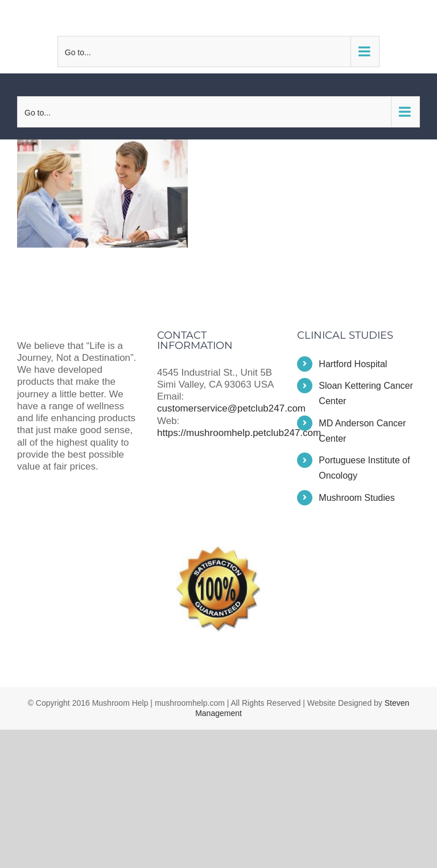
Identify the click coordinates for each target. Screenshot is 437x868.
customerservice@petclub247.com (218, 18)
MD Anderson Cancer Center (362, 431)
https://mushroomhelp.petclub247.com (239, 433)
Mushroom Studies (356, 498)
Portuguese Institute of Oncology (364, 468)
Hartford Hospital (353, 364)
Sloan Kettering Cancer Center (366, 393)
